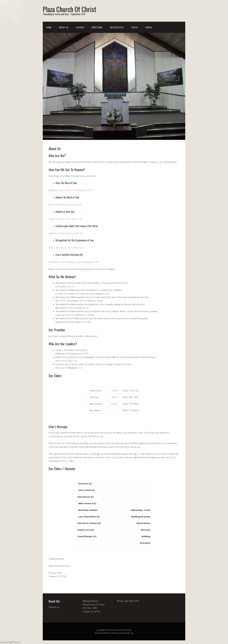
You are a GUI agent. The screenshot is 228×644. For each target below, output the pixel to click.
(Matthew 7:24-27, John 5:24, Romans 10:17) (71, 190)
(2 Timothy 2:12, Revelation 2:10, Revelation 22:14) (74, 262)
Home (49, 27)
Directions (97, 27)
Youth (134, 27)
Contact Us (54, 607)
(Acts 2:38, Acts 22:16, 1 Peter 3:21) (66, 248)
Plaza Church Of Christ (69, 9)
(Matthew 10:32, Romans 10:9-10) (66, 233)
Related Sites (117, 27)
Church (98, 633)
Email (115, 391)
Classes (80, 27)
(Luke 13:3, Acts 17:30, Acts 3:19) (65, 219)
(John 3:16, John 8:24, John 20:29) (65, 205)
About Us (64, 27)
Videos (149, 27)
